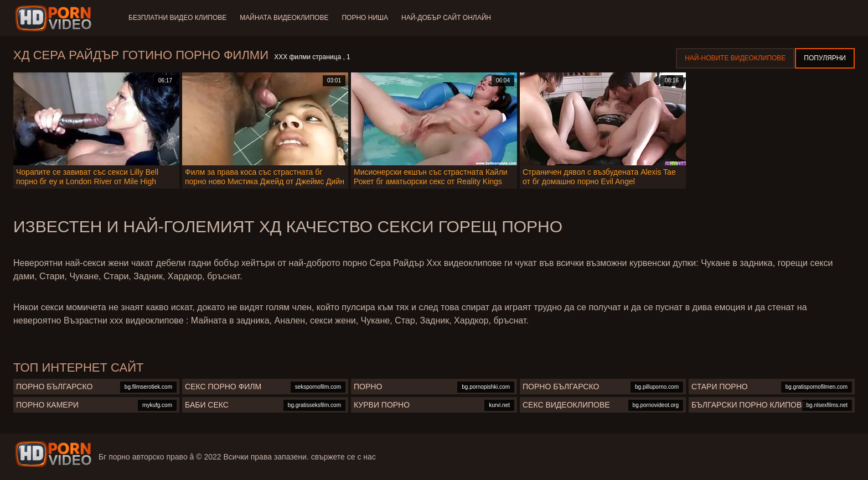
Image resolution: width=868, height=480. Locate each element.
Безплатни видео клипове (177, 18)
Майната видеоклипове (284, 18)
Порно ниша (365, 18)
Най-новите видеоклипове (735, 58)
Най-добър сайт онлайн (446, 18)
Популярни (825, 58)
